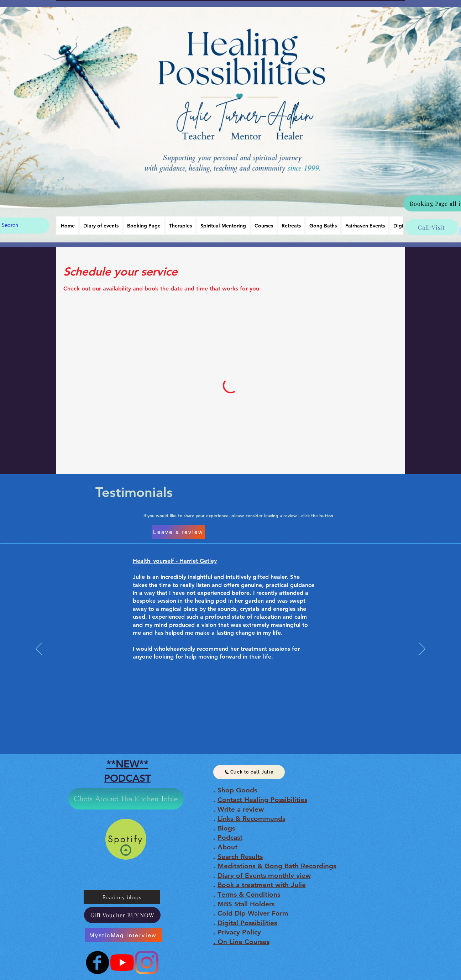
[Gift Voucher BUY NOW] (122, 915)
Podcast (230, 837)
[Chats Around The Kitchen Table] (126, 799)
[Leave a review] (178, 532)
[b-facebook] (98, 963)
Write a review (240, 809)
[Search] (18, 226)
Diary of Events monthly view (264, 876)
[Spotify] (126, 839)
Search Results (240, 857)
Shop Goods (237, 790)
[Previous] (39, 649)
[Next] (422, 649)
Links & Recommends (251, 819)
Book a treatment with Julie (262, 885)
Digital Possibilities (247, 923)
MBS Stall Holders (246, 904)
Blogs (226, 828)
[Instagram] (147, 963)
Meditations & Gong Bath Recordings (277, 866)
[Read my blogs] (122, 897)
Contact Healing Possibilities (262, 800)
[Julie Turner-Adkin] (122, 963)
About (227, 847)
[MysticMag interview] (123, 935)
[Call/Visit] (432, 227)
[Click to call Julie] (249, 772)
